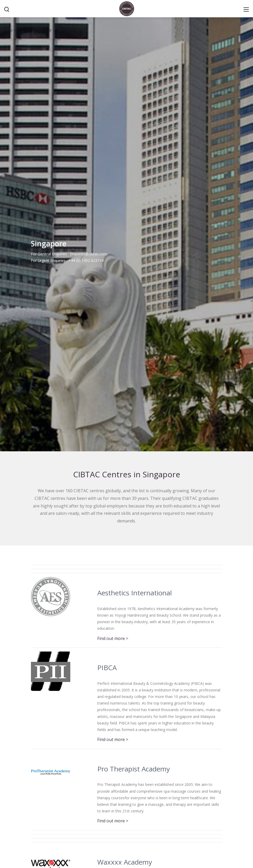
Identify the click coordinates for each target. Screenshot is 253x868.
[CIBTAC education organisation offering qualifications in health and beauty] (127, 8)
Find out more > (113, 638)
